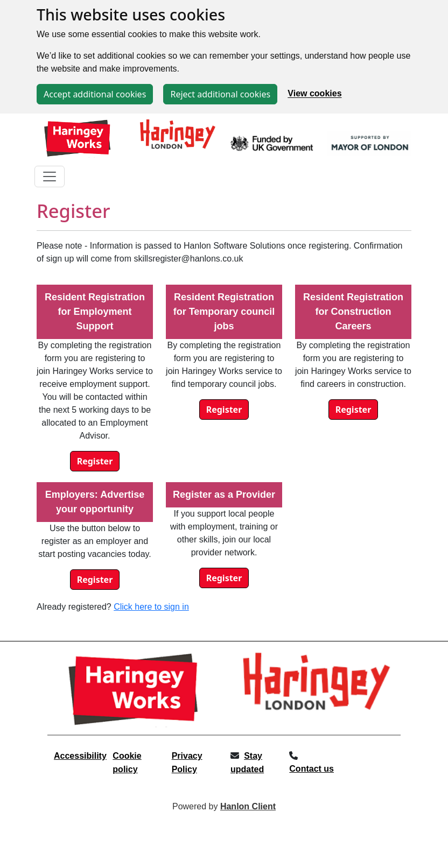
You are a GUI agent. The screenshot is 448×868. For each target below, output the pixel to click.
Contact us (311, 769)
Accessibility (80, 756)
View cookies (314, 94)
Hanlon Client (248, 806)
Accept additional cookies (95, 94)
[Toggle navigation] (50, 177)
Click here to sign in (151, 607)
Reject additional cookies (220, 94)
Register (95, 461)
